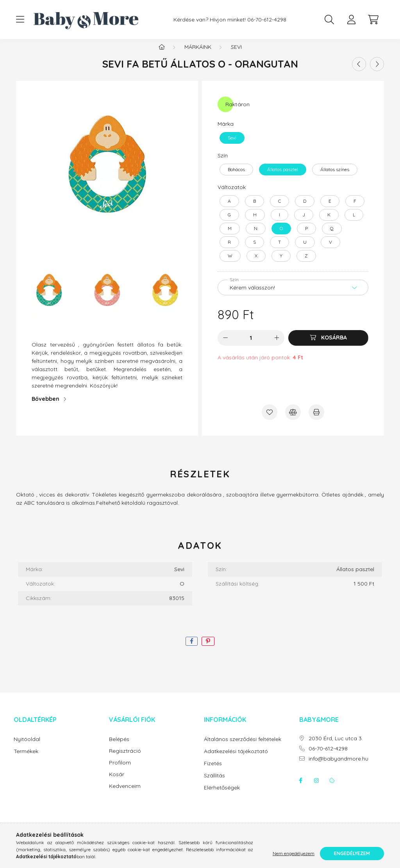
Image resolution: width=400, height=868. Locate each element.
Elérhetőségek (222, 795)
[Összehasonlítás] (293, 420)
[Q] (332, 236)
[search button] (329, 20)
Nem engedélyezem (294, 853)
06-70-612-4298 (267, 20)
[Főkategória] (162, 55)
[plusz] (277, 346)
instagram (316, 788)
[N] (256, 236)
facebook (301, 788)
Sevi (236, 55)
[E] (330, 209)
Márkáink (198, 55)
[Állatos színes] (335, 177)
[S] (254, 250)
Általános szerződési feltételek (243, 747)
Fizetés (213, 771)
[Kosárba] (328, 346)
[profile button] (351, 20)
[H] (255, 223)
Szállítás (214, 783)
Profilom (120, 771)
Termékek (26, 759)
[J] (304, 223)
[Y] (281, 264)
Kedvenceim (125, 794)
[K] (329, 223)
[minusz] (225, 346)
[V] (330, 250)
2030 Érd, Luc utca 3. (336, 746)
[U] (305, 250)
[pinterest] (208, 649)
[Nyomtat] (316, 420)
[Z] (306, 264)
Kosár (117, 782)
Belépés (119, 747)
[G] (229, 223)
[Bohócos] (236, 177)
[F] (355, 209)
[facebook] (192, 649)
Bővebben (46, 407)
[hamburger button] (20, 20)
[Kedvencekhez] (270, 420)
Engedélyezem (352, 853)
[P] (306, 236)
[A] (229, 209)
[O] (281, 236)
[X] (256, 264)
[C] (279, 209)
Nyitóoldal (27, 747)
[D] (305, 209)
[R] (229, 250)
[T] (279, 250)
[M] (230, 236)
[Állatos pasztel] (283, 177)
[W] (230, 264)
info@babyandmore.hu (338, 767)
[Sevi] (232, 146)
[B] (254, 209)
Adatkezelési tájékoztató (236, 759)
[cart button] (373, 20)
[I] (279, 223)
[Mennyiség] (251, 346)
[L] (354, 223)
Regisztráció (125, 759)
